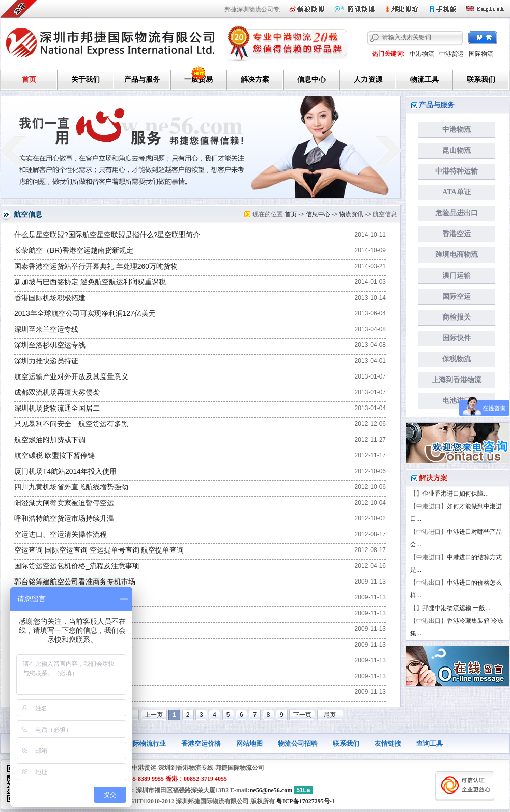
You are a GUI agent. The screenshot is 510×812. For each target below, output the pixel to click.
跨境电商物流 (457, 255)
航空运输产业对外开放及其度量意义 (71, 377)
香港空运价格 (201, 744)
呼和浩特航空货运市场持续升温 (64, 519)
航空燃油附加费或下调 (50, 440)
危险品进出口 (457, 213)
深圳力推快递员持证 (46, 361)
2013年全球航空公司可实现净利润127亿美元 (85, 314)
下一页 (302, 715)
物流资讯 (351, 214)
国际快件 (457, 338)
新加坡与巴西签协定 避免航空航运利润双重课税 (90, 282)
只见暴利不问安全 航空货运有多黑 (71, 424)
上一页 (154, 715)
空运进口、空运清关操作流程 (61, 534)
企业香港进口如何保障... (456, 494)
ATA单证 (456, 192)
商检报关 (457, 317)
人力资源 (368, 80)
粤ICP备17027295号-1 (306, 801)
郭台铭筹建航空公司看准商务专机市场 (75, 582)
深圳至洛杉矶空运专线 (50, 345)
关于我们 (86, 80)
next (388, 150)
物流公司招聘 (298, 744)
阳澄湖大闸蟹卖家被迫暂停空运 (64, 503)
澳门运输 (457, 275)
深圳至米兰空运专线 (46, 329)
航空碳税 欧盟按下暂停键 (54, 456)
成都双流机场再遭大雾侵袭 (57, 393)
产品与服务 (142, 80)
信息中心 (311, 80)
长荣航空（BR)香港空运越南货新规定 (74, 251)
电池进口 (457, 401)
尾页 (330, 715)
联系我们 (481, 80)
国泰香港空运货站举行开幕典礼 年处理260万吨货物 (96, 266)
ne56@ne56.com (271, 790)
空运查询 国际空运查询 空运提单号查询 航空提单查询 (99, 550)
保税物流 (457, 359)
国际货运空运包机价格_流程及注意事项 (77, 566)
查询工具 (430, 744)
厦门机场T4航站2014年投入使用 (65, 471)
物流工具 (424, 80)
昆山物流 (457, 150)
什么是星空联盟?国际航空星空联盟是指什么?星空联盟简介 (107, 235)
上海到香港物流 (457, 380)
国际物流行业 (146, 744)
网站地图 (249, 744)
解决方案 (255, 80)
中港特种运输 (457, 171)
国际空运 (457, 296)
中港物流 (422, 54)
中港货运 (451, 54)
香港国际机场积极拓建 (50, 298)
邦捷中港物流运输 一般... (456, 608)
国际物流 (481, 54)
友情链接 (388, 744)
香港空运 (457, 234)
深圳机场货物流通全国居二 (57, 408)
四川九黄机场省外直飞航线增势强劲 (71, 487)
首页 (29, 80)
